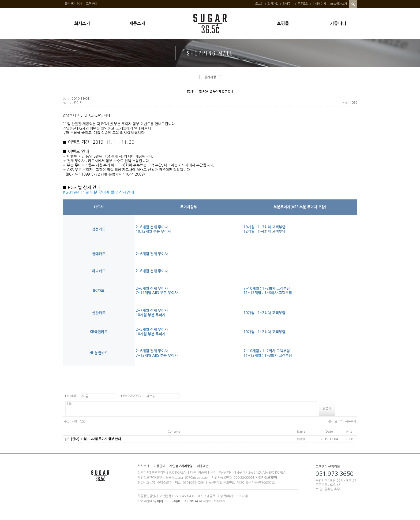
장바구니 (288, 4)
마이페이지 (319, 4)
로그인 (259, 4)
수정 (67, 421)
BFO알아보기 (339, 4)
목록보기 (351, 421)
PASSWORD (132, 396)
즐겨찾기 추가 (73, 4)
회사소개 (82, 23)
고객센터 (91, 4)
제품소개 (137, 23)
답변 (83, 421)
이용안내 (159, 466)
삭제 (75, 421)
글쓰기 (339, 421)
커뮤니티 (338, 23)
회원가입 (273, 4)
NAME (72, 396)
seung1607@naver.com (191, 478)
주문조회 (303, 4)
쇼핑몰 (283, 23)
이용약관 (203, 466)
